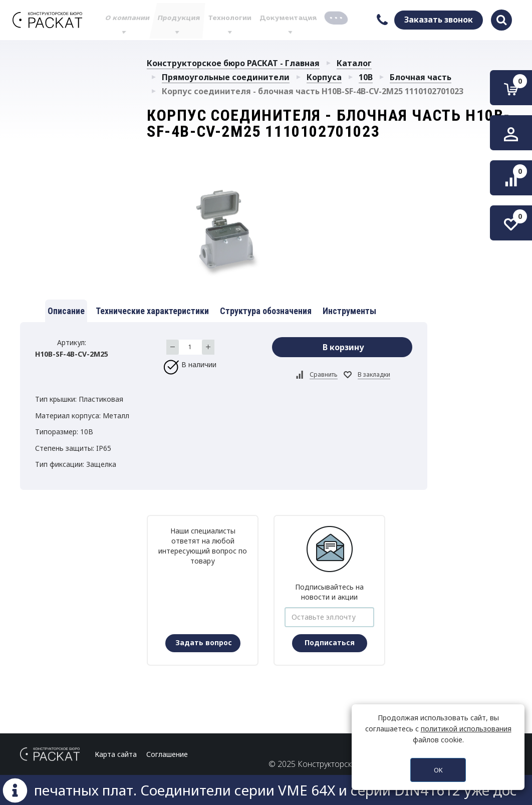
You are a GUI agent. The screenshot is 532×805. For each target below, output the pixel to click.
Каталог (354, 63)
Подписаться (330, 642)
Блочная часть (421, 77)
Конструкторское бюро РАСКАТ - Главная (233, 63)
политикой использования (466, 729)
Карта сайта (116, 754)
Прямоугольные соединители (226, 77)
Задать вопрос (204, 642)
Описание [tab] (66, 311)
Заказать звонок (439, 20)
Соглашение (167, 754)
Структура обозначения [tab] (266, 311)
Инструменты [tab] (349, 311)
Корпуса (324, 77)
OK (438, 770)
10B (366, 77)
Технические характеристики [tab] (152, 311)
